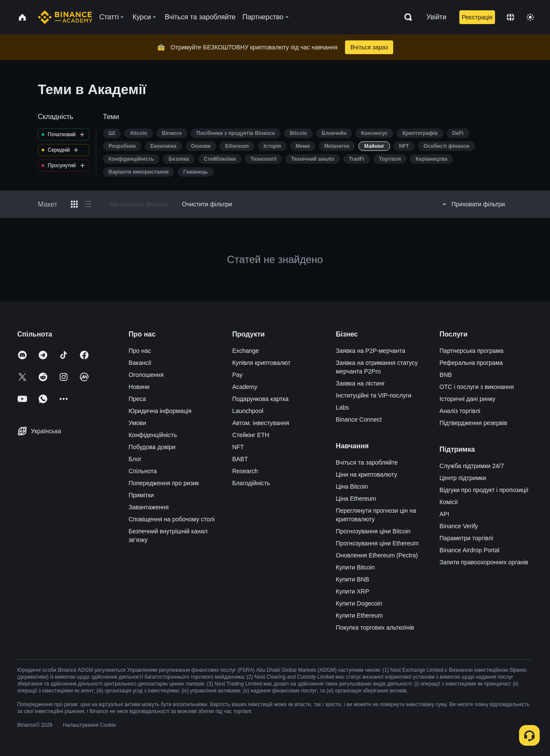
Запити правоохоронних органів (484, 562)
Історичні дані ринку (467, 399)
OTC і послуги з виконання (477, 387)
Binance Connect (359, 419)
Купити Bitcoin (356, 567)
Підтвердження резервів (474, 423)
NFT (238, 447)
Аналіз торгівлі (460, 411)
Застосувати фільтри (138, 204)
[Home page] (65, 17)
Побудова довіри (152, 447)
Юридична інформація (160, 411)
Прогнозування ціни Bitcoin (373, 531)
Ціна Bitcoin (352, 487)
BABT (240, 459)
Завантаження (148, 507)
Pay (237, 375)
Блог (135, 459)
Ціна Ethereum (356, 499)
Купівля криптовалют (261, 363)
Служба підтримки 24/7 (472, 466)
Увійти (436, 17)
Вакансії (140, 363)
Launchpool (247, 411)
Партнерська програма (472, 351)
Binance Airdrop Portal (469, 550)
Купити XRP (353, 591)
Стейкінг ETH (251, 435)
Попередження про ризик (164, 483)
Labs (342, 407)
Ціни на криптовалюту (367, 474)
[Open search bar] (406, 17)
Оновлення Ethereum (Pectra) (377, 555)
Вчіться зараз (369, 47)
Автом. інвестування (261, 423)
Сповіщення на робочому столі (171, 519)
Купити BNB (353, 579)
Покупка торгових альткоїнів (375, 627)
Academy (244, 387)
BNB (446, 375)
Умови (137, 423)
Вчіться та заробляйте (367, 462)
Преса (137, 399)
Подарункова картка (260, 399)
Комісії (449, 502)
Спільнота (143, 471)
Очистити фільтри (207, 204)
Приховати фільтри (472, 204)
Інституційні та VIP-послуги (374, 395)
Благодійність (251, 483)
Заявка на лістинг (361, 383)
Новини (139, 387)
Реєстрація (477, 17)
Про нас (140, 351)
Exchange (245, 351)
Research (245, 471)
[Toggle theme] (530, 17)
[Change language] (510, 17)
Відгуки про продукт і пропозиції (484, 490)
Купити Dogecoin (359, 603)
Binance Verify (459, 526)
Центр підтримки (463, 478)
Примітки (141, 495)
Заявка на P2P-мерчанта (371, 351)
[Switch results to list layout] (88, 204)
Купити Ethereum (359, 615)
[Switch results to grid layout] (74, 204)
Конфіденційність (153, 435)
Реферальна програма (471, 363)
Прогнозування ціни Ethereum (377, 543)
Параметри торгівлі (466, 538)
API (445, 514)
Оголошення (146, 375)
